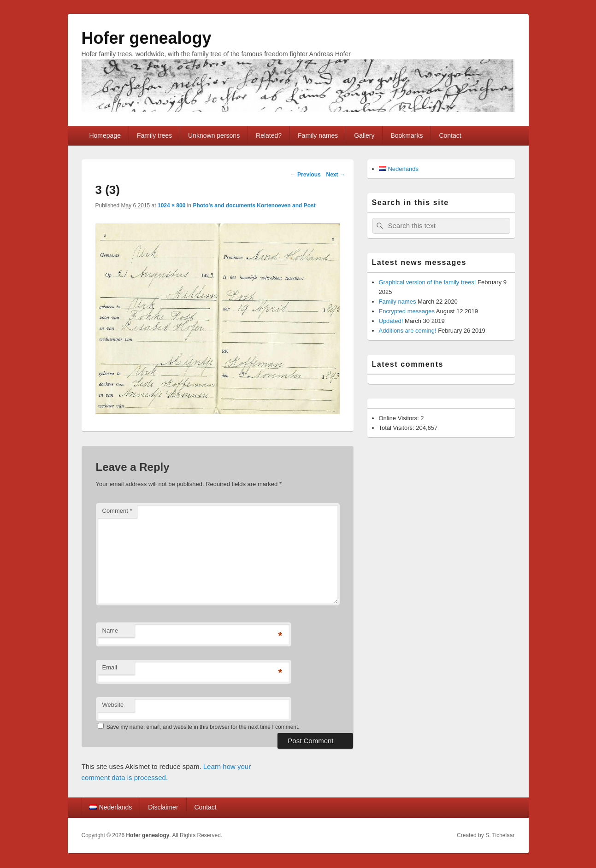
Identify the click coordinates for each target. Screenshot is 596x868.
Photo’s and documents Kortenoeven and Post (254, 205)
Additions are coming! (408, 331)
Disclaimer (163, 807)
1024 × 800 (171, 205)
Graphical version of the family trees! (428, 282)
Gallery (364, 135)
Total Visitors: (398, 428)
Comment (117, 511)
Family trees (154, 135)
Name (110, 630)
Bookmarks (407, 135)
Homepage (105, 135)
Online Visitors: (400, 418)
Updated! (391, 321)
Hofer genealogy (147, 38)
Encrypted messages (407, 311)
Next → (335, 175)
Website (113, 705)
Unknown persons (214, 135)
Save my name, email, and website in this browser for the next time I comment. (203, 727)
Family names (318, 135)
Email (110, 667)
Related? (269, 135)
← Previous (306, 175)
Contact (450, 135)
